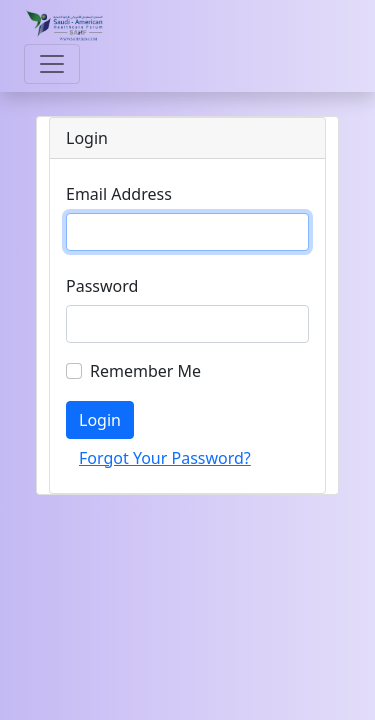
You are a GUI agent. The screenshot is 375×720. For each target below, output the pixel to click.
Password (102, 286)
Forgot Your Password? (165, 458)
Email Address (119, 194)
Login (100, 420)
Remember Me (145, 371)
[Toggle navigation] (52, 64)
